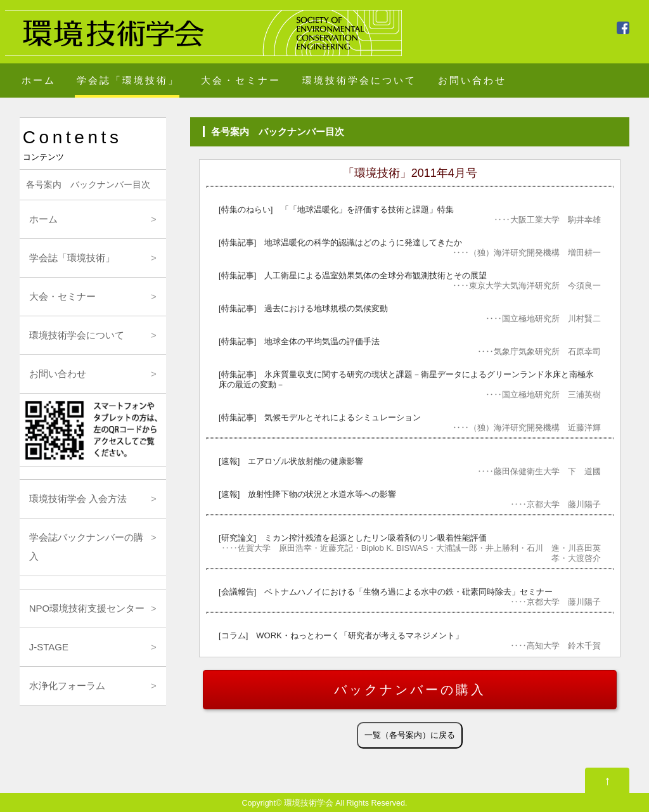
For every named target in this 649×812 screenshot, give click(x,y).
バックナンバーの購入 (410, 690)
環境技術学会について (359, 80)
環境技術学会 (309, 803)
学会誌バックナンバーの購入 (86, 547)
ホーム (39, 80)
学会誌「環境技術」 (128, 80)
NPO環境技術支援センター (87, 608)
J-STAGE (49, 647)
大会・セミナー (241, 80)
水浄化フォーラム (67, 686)
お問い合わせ (472, 80)
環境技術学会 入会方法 (78, 499)
